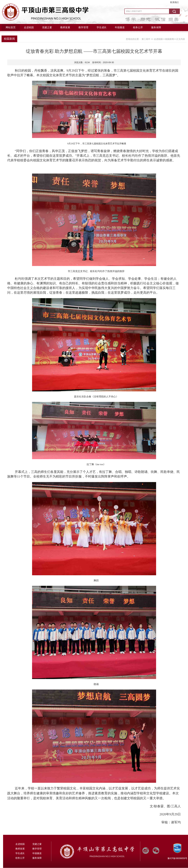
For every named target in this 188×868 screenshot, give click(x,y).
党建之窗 (47, 27)
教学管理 (83, 27)
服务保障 (156, 27)
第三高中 (146, 39)
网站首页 (11, 27)
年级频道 (120, 27)
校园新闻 (9, 39)
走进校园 (29, 27)
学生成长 (102, 27)
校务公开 (138, 27)
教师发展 (65, 27)
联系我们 (174, 2)
